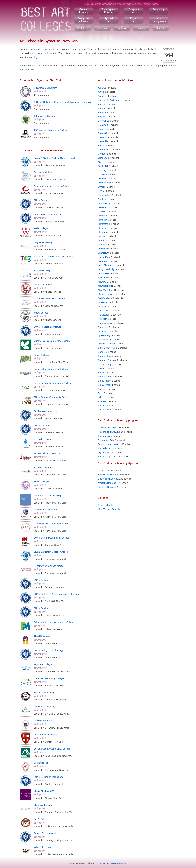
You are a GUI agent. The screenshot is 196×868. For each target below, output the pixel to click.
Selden (102, 368)
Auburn (102, 104)
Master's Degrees (107, 483)
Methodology (121, 863)
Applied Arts (104, 448)
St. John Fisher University (47, 453)
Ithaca (101, 240)
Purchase (103, 327)
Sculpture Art (105, 436)
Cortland (102, 174)
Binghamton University (45, 411)
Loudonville (104, 273)
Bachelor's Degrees (108, 479)
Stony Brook (104, 385)
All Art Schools (105, 505)
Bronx (101, 129)
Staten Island (105, 377)
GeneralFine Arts (84, 11)
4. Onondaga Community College (51, 130)
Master (141, 28)
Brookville (103, 141)
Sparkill (102, 372)
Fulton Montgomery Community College (54, 622)
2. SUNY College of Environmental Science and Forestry (62, 102)
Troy (100, 393)
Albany (102, 88)
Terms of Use (108, 863)
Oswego (102, 306)
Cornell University (43, 285)
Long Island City (106, 269)
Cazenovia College (43, 172)
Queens (102, 331)
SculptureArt (134, 11)
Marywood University (44, 706)
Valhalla (102, 401)
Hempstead (104, 224)
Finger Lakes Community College (51, 369)
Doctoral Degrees (107, 487)
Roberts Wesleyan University (48, 566)
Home (99, 863)
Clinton (102, 162)
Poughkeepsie (105, 323)
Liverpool (103, 261)
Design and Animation (109, 444)
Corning (102, 170)
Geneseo (103, 207)
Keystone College (43, 664)
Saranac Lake (105, 356)
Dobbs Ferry (104, 183)
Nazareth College (43, 467)
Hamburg (103, 216)
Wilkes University (42, 847)
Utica (101, 397)
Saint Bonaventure (107, 348)
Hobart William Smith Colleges (49, 299)
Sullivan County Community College (52, 749)
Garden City (104, 203)
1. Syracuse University (45, 88)
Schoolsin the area (169, 55)
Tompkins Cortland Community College (54, 256)
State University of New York (48, 214)
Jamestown (104, 249)
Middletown (104, 278)
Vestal (101, 405)
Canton (102, 154)
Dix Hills (102, 178)
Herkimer (103, 228)
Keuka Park (104, 257)
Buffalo (102, 145)
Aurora (101, 108)
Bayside (102, 117)
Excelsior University (44, 791)
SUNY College (41, 580)
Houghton (103, 232)
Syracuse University (47, 53)
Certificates (104, 470)
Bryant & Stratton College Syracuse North (55, 158)
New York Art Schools (109, 509)
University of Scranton (45, 721)
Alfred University (42, 636)
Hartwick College (42, 439)
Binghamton (104, 121)
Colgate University (43, 242)
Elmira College (41, 481)
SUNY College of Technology (48, 650)
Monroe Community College (48, 496)
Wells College (41, 228)
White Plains (104, 410)
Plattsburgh (104, 315)
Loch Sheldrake (106, 265)
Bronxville (103, 133)
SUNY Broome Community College (52, 397)
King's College (41, 819)
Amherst (102, 96)
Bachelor (122, 28)
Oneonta (102, 302)
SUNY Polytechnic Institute (47, 327)
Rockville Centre (106, 344)
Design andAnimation (84, 20)
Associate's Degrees (108, 475)
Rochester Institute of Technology (51, 524)
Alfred (101, 92)
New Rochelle (105, 286)
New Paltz (103, 282)
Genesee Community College (49, 678)
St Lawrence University (45, 735)
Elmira (101, 191)
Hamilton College (42, 271)
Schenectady (105, 364)
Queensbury (104, 335)
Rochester (103, 339)
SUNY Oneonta (42, 425)
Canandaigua (105, 150)
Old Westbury (105, 298)
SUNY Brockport (42, 608)
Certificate (83, 28)
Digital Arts (104, 452)
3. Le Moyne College (44, 116)
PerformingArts (159, 11)
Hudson (102, 236)
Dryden (102, 187)
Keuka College (41, 355)
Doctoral (161, 28)
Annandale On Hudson (110, 100)
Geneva (102, 211)
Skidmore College (43, 805)
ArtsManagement (159, 20)
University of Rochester (46, 510)
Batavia (102, 112)
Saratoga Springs (107, 360)
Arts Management (107, 457)
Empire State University (46, 833)
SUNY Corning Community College (52, 538)
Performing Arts (106, 440)
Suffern (102, 389)
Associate (102, 28)
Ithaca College (41, 313)
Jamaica (102, 245)
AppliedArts (109, 20)
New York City (105, 290)
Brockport (103, 125)
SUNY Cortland (41, 200)
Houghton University (44, 692)
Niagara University (107, 294)
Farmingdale (104, 195)
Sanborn (102, 352)
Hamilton (103, 220)
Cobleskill (103, 166)
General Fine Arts (107, 428)
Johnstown (104, 253)
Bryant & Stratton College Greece (51, 552)
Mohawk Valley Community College (52, 341)
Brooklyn (102, 137)
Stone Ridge (104, 381)
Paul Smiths (104, 311)
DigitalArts (134, 20)
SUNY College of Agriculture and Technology (56, 594)
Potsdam (103, 319)
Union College (41, 763)
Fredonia (103, 199)
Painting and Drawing (109, 432)
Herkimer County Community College (53, 383)
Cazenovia (103, 158)
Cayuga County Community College (52, 186)
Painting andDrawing (109, 11)
